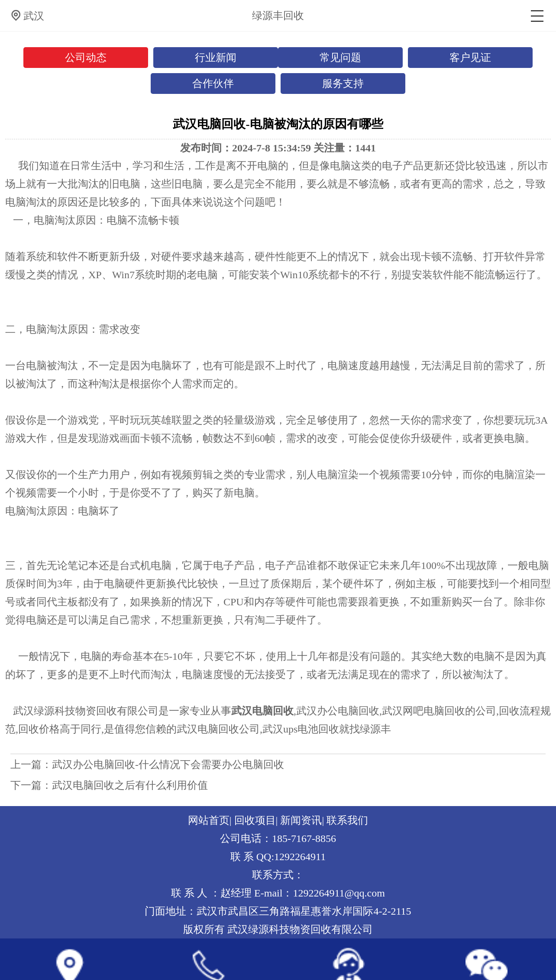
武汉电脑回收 (262, 711)
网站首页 (209, 820)
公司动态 (86, 58)
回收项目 (255, 820)
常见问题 (340, 58)
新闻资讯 (301, 820)
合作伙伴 (213, 84)
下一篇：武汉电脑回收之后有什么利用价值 (109, 785)
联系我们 (347, 820)
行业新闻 (216, 58)
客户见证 (470, 58)
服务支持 (343, 84)
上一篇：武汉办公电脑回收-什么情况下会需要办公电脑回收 (147, 765)
